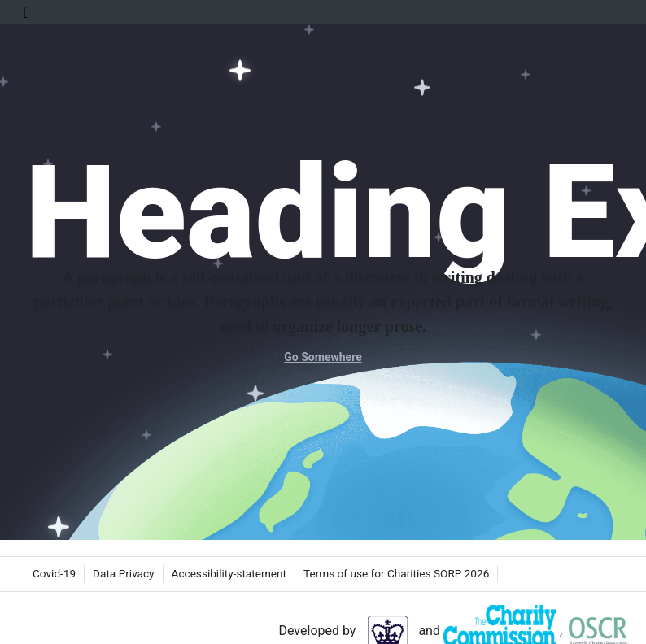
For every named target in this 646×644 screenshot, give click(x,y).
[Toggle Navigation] (26, 12)
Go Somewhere (323, 357)
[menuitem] (54, 574)
